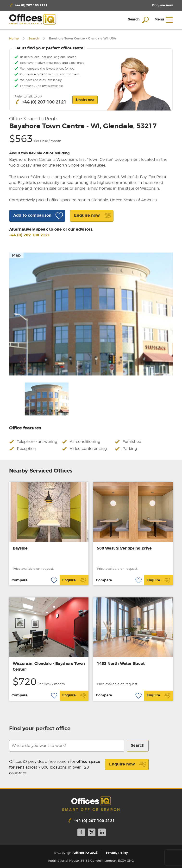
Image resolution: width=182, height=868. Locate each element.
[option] (91, 314)
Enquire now (128, 764)
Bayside (20, 548)
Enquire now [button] (85, 100)
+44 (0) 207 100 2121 (30, 235)
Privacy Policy (117, 853)
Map (16, 255)
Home (14, 39)
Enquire (74, 580)
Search (34, 39)
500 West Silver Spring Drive (124, 548)
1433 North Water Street (121, 664)
